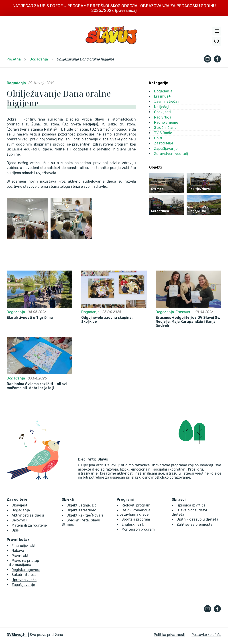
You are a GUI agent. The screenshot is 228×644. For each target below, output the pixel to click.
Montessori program (138, 529)
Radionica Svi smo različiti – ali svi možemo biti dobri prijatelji (37, 386)
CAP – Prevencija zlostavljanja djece (133, 512)
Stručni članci (166, 128)
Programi (125, 500)
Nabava (18, 551)
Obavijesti (162, 112)
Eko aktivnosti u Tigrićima (30, 318)
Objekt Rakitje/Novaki (85, 515)
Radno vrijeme (166, 122)
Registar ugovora (26, 570)
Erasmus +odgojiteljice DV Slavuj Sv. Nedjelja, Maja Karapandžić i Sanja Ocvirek (188, 322)
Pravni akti (20, 556)
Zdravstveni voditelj (171, 154)
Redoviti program (136, 505)
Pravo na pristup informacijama (23, 563)
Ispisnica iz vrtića (191, 505)
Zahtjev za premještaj (195, 524)
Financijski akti (24, 546)
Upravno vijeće (24, 580)
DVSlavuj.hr (17, 635)
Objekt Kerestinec (81, 510)
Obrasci (179, 500)
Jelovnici (19, 520)
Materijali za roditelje (29, 525)
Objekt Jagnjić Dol (82, 505)
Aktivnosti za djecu (28, 515)
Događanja (16, 83)
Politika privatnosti (170, 635)
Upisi (158, 138)
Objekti (68, 500)
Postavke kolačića (206, 635)
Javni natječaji (167, 101)
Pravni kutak (18, 540)
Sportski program (136, 519)
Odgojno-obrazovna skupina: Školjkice (107, 320)
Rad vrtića (163, 117)
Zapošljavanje (166, 149)
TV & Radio (163, 133)
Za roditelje (164, 143)
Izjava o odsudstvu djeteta (190, 512)
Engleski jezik (133, 524)
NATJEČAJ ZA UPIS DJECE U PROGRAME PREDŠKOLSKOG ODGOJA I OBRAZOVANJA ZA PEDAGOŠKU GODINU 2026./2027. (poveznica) (114, 8)
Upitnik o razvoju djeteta (197, 519)
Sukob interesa (24, 575)
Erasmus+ (162, 96)
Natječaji (162, 107)
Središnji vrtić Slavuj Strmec (81, 522)
